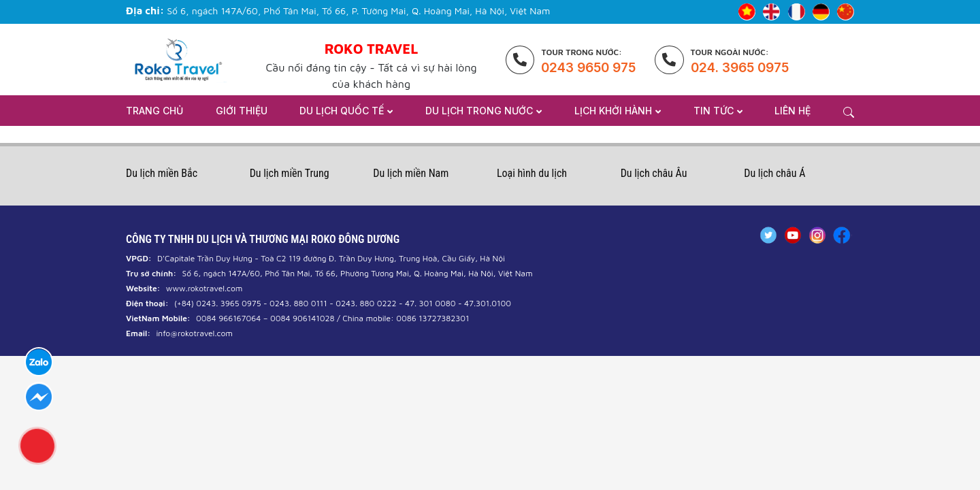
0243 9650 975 (588, 68)
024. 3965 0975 (740, 68)
